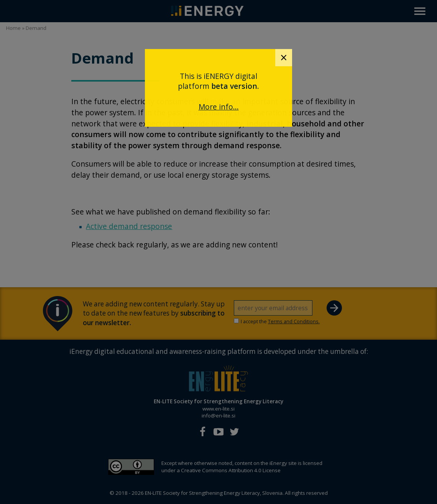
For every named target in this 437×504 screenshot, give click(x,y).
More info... (219, 107)
